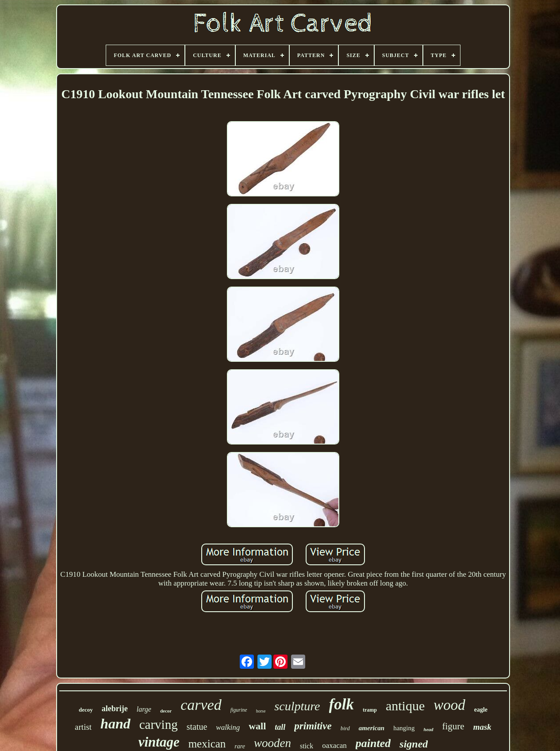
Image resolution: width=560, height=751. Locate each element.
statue (197, 727)
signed (414, 744)
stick (307, 746)
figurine (239, 710)
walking (228, 727)
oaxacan (334, 745)
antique (405, 706)
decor (166, 711)
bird (345, 728)
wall (257, 726)
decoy (86, 710)
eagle (481, 710)
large (144, 709)
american (372, 728)
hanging (404, 728)
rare (240, 746)
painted (373, 743)
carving (159, 724)
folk (341, 704)
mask (482, 727)
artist (83, 727)
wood (449, 705)
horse (261, 711)
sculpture (297, 706)
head (429, 729)
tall (280, 727)
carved (201, 705)
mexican (207, 744)
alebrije (115, 709)
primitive (313, 726)
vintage (159, 742)
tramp (370, 710)
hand (115, 724)
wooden (272, 743)
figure (453, 726)
